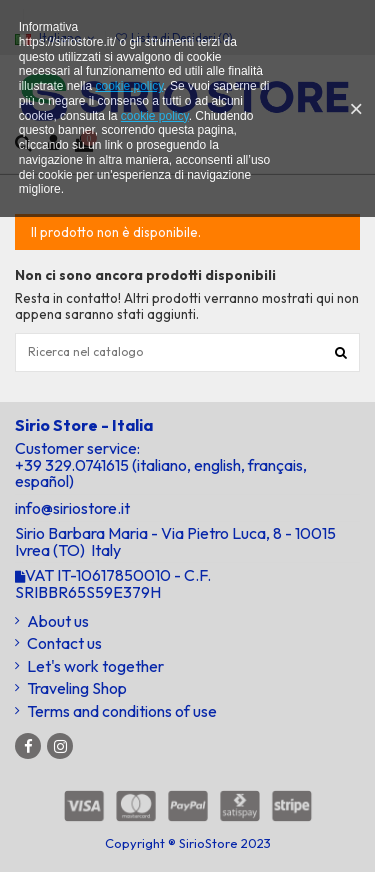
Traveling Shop (77, 688)
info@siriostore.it (72, 508)
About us (58, 621)
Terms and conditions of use (122, 711)
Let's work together (95, 666)
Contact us (64, 643)
